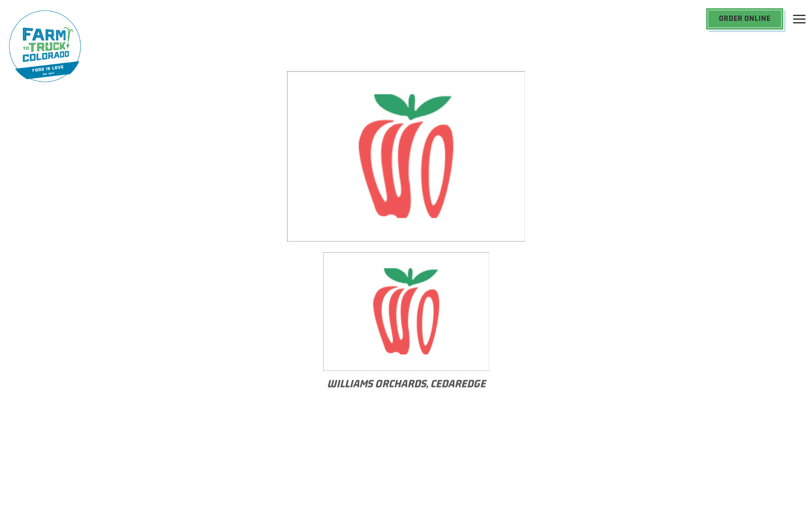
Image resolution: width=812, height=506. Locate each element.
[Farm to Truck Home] (45, 46)
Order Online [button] (745, 18)
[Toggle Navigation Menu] (799, 19)
